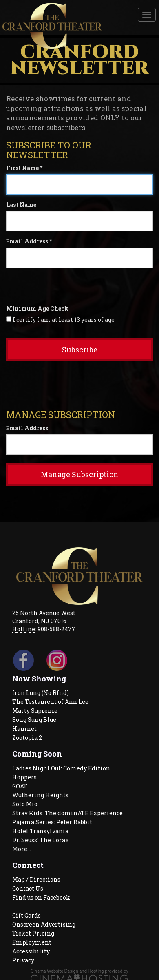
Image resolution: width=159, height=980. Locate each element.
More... (22, 849)
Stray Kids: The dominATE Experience (67, 813)
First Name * (24, 168)
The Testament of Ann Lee (50, 702)
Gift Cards (26, 915)
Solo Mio (25, 804)
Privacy (23, 960)
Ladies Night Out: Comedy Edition (61, 768)
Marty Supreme (35, 711)
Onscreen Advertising (44, 924)
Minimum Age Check (38, 309)
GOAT (20, 786)
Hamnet (24, 729)
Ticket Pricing (33, 933)
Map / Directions (36, 879)
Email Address (27, 428)
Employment (32, 942)
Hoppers (24, 777)
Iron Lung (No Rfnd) (41, 693)
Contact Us (28, 888)
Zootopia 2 (27, 738)
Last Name (21, 205)
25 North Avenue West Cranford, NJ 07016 (44, 617)
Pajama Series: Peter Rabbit (52, 822)
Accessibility (31, 951)
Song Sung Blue (34, 720)
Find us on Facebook (41, 897)
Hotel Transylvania (40, 831)
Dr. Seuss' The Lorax (41, 840)
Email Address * (29, 241)
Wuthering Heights (40, 795)
